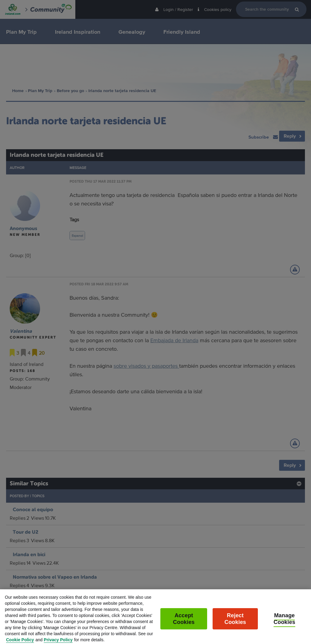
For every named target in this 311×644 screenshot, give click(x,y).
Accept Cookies (184, 623)
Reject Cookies (235, 623)
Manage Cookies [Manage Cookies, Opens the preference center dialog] (284, 623)
